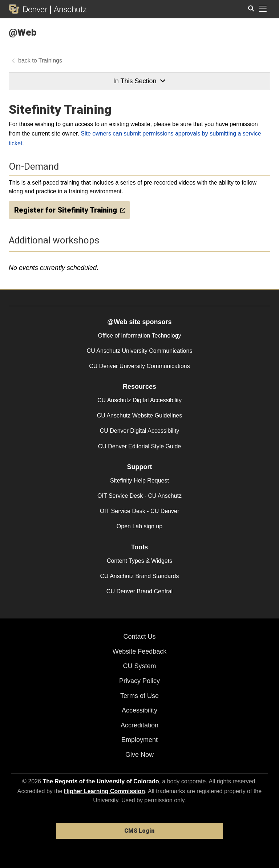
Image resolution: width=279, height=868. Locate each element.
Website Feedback (140, 651)
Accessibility (139, 710)
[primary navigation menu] (263, 9)
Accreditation (139, 725)
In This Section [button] (139, 81)
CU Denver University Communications (139, 366)
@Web (23, 32)
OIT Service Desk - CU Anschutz (139, 496)
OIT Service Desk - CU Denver (139, 511)
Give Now (139, 755)
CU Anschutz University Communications (140, 351)
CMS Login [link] (139, 831)
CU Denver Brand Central (139, 591)
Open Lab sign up (139, 526)
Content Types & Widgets (139, 561)
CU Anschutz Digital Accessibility (139, 400)
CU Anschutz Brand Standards (139, 576)
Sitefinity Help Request (139, 481)
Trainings (50, 60)
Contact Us (139, 637)
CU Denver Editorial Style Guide (140, 446)
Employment (139, 740)
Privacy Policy (139, 681)
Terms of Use (139, 696)
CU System (139, 666)
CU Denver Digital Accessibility (140, 431)
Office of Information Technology (140, 336)
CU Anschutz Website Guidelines (139, 415)
